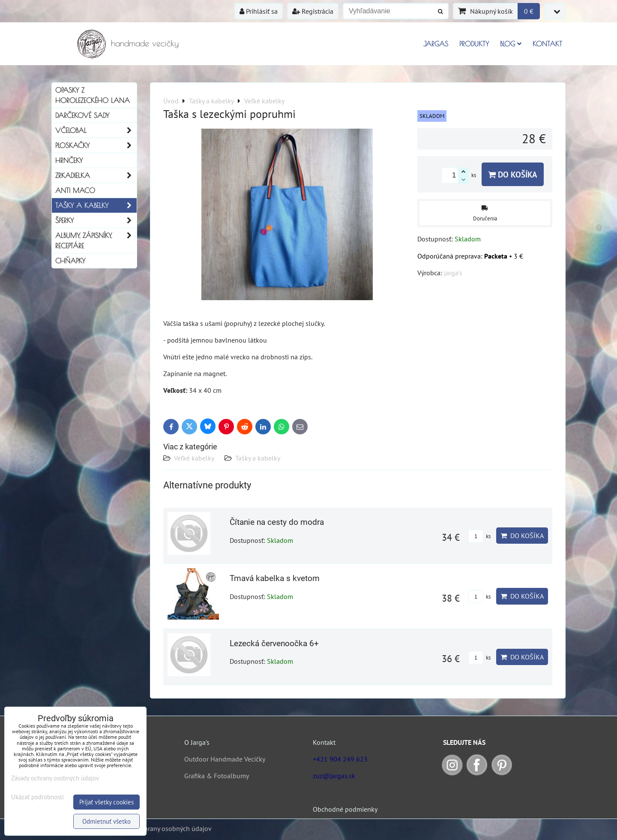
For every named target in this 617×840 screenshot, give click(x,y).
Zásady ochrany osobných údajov (163, 828)
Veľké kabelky (194, 458)
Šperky (96, 220)
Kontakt (547, 44)
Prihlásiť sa (259, 11)
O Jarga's (197, 742)
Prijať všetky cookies (106, 802)
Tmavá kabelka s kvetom (275, 578)
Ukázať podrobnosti (37, 797)
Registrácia (313, 11)
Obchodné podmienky (345, 809)
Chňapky (70, 261)
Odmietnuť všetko (106, 821)
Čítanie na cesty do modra (277, 522)
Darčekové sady (82, 115)
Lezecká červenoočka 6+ (274, 643)
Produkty (474, 44)
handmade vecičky (145, 43)
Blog (511, 44)
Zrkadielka (96, 175)
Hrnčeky (69, 160)
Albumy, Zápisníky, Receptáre (96, 241)
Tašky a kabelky (258, 458)
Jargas (436, 44)
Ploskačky (96, 145)
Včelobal (96, 130)
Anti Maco (75, 190)
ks (479, 536)
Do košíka (513, 174)
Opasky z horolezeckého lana (93, 95)
